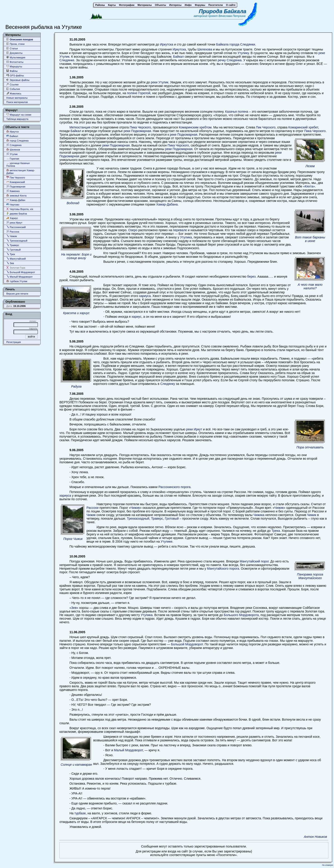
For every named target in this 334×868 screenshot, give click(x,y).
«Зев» (74, 608)
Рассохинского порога (174, 487)
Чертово (13, 204)
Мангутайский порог (254, 561)
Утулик (12, 154)
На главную (328, 865)
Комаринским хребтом (195, 127)
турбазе (80, 813)
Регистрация (14, 342)
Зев (10, 263)
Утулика (186, 237)
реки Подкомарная (137, 131)
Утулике (167, 541)
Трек (11, 254)
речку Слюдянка (230, 60)
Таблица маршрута (17, 119)
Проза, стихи (15, 44)
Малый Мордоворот (20, 277)
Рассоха (13, 232)
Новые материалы (17, 98)
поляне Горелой (139, 93)
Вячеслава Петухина (232, 16)
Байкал (12, 136)
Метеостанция (80, 127)
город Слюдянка (17, 140)
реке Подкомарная (183, 135)
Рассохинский (16, 227)
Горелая (13, 159)
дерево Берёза (17, 214)
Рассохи (92, 508)
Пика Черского (140, 127)
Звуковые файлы (18, 80)
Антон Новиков (315, 837)
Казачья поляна (237, 112)
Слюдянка (14, 145)
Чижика (259, 515)
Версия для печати (17, 294)
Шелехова (205, 49)
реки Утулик (160, 82)
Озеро (133, 230)
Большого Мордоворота (241, 615)
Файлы (12, 71)
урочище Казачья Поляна (18, 164)
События (13, 89)
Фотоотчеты (15, 62)
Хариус (12, 218)
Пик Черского (16, 177)
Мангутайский (16, 259)
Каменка (13, 191)
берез (251, 276)
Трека (276, 531)
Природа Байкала (223, 11)
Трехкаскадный (17, 241)
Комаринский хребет (303, 127)
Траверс (13, 245)
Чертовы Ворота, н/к (20, 209)
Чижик (12, 236)
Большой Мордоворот (21, 272)
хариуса (145, 296)
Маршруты (14, 66)
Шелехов (13, 150)
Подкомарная (16, 186)
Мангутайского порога (223, 569)
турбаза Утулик (17, 281)
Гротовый (13, 250)
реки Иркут (194, 429)
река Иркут (14, 223)
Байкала (222, 44)
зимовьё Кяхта (16, 195)
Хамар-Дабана (167, 204)
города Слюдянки (242, 44)
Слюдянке (67, 60)
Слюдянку (168, 384)
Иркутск (13, 131)
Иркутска (167, 44)
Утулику (243, 53)
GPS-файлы (15, 75)
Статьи (12, 48)
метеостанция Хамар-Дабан (21, 172)
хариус (137, 317)
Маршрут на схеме (19, 115)
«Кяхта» (309, 186)
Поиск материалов (17, 102)
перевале (180, 230)
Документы (14, 53)
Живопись (14, 93)
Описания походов (20, 39)
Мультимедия (16, 57)
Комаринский (16, 182)
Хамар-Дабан (16, 200)
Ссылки (12, 84)
